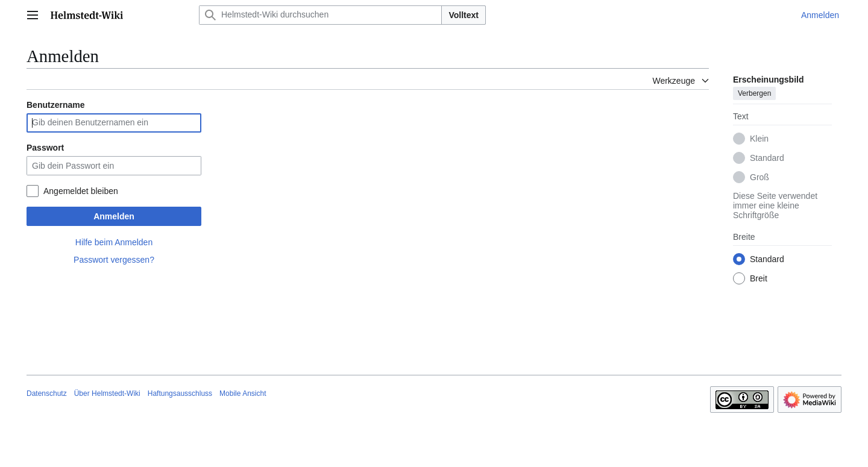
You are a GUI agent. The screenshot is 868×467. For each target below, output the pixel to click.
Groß (759, 177)
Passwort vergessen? (114, 260)
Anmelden (114, 216)
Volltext (464, 15)
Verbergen (754, 93)
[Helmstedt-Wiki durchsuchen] (320, 15)
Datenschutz (47, 393)
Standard (767, 158)
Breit (759, 278)
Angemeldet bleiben (81, 191)
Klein (759, 139)
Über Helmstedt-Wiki (107, 393)
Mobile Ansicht (243, 393)
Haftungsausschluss (180, 393)
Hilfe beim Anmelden (114, 242)
